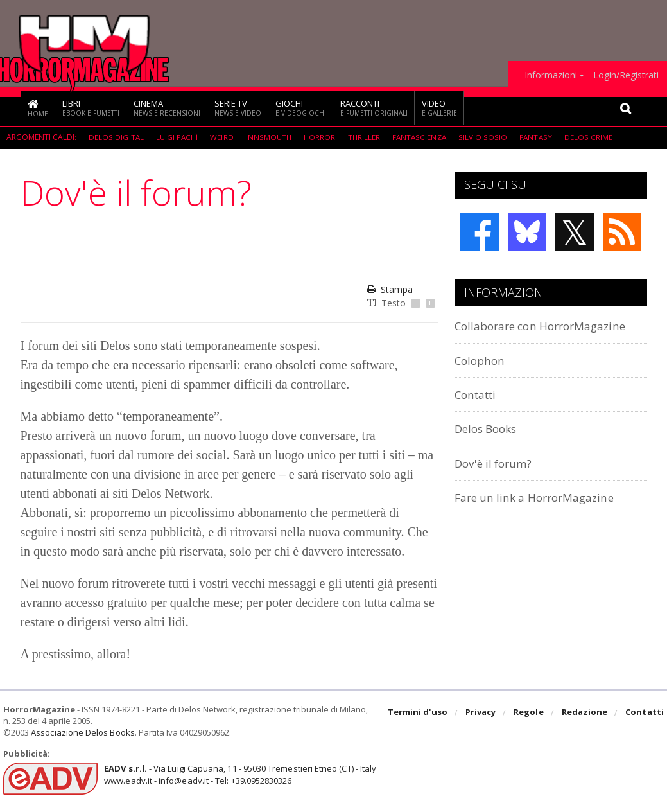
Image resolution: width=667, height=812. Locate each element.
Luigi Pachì (177, 137)
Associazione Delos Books (82, 732)
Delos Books (489, 428)
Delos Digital (116, 137)
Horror (321, 137)
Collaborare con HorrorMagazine (549, 325)
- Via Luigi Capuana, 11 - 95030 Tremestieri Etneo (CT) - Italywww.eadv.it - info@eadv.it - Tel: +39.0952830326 (238, 774)
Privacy (482, 713)
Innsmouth (270, 137)
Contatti (479, 394)
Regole (530, 713)
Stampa (390, 289)
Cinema (167, 108)
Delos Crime (589, 137)
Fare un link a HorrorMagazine (542, 497)
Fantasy (537, 137)
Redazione (585, 713)
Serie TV (238, 108)
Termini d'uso (419, 713)
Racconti (374, 108)
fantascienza (422, 137)
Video (439, 108)
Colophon (482, 360)
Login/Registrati (626, 75)
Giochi (301, 108)
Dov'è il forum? (497, 463)
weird (223, 137)
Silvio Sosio (485, 137)
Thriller (366, 137)
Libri (91, 108)
